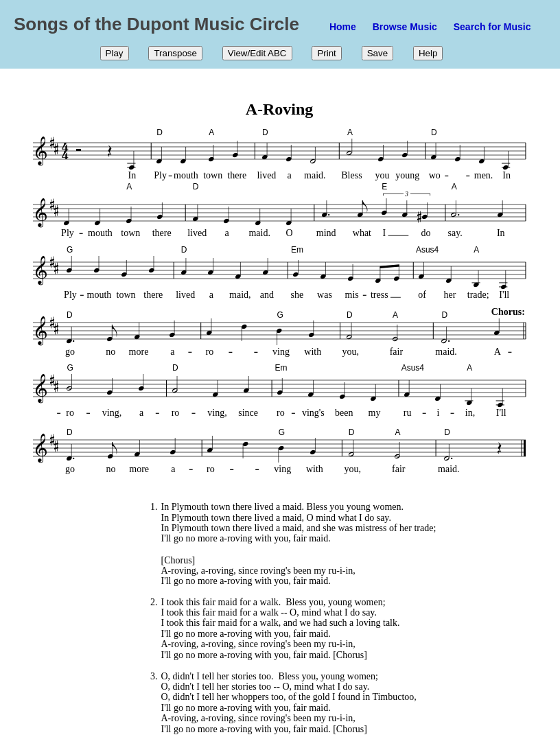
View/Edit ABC (257, 53)
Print (326, 53)
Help (428, 53)
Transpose (175, 53)
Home (343, 27)
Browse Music (405, 27)
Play (115, 53)
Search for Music (492, 27)
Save (377, 53)
